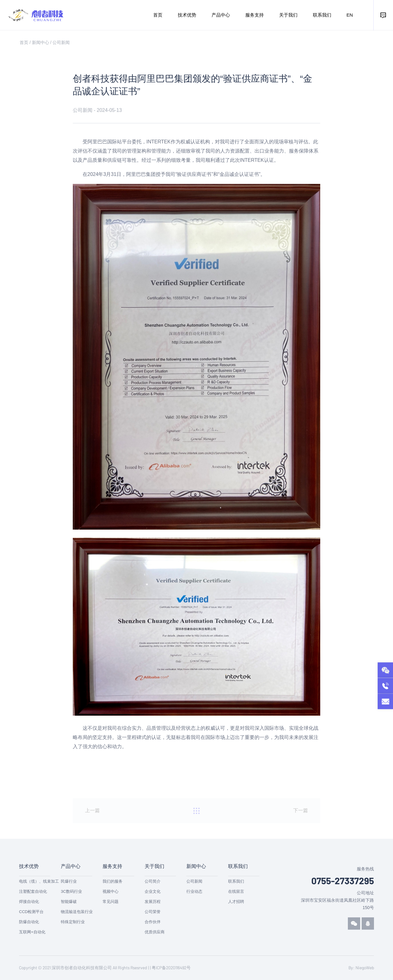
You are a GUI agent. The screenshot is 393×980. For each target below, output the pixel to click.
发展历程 (153, 902)
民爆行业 (69, 881)
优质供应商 (155, 932)
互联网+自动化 (32, 932)
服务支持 (255, 15)
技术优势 (187, 15)
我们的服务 (113, 881)
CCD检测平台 (31, 912)
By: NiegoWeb (361, 968)
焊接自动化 (29, 902)
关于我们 (288, 15)
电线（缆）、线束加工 (39, 881)
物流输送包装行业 (77, 912)
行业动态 (194, 891)
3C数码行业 (71, 891)
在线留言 (236, 891)
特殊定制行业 (73, 922)
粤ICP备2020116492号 (171, 968)
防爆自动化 (29, 922)
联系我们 (322, 15)
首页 (158, 15)
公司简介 (153, 881)
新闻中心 (41, 44)
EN (350, 15)
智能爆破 (69, 902)
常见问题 (111, 902)
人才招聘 (236, 902)
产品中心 (221, 15)
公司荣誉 (153, 912)
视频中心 (111, 891)
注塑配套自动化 (33, 891)
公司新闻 (61, 44)
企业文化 (153, 891)
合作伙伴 (153, 922)
